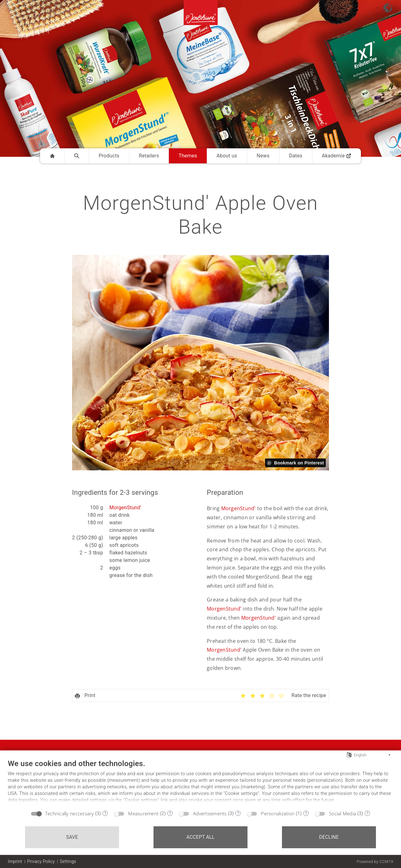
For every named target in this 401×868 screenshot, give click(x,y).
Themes (188, 156)
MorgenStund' (125, 508)
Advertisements (210, 813)
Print (85, 695)
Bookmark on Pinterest (299, 463)
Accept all (200, 837)
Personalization (278, 813)
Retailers (149, 156)
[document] (200, 783)
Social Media (342, 813)
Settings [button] (68, 861)
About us (227, 156)
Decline (329, 837)
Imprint (15, 861)
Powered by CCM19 (375, 862)
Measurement (143, 813)
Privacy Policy (41, 861)
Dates (296, 156)
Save (72, 837)
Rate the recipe (309, 695)
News (263, 156)
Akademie (336, 156)
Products (109, 156)
